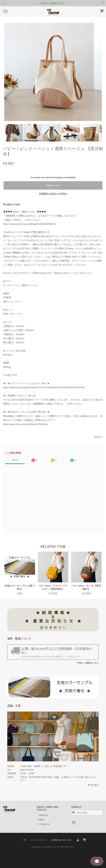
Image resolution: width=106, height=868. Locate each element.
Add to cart (53, 185)
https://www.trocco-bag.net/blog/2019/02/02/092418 (30, 224)
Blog (41, 820)
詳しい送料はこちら (89, 663)
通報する (98, 437)
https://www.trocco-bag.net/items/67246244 (25, 424)
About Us (43, 815)
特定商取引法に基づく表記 (61, 840)
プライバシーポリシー (39, 840)
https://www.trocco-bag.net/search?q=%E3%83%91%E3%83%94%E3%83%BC (44, 387)
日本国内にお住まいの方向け (53, 194)
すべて (15, 460)
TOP (25, 840)
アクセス (94, 785)
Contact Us (44, 824)
